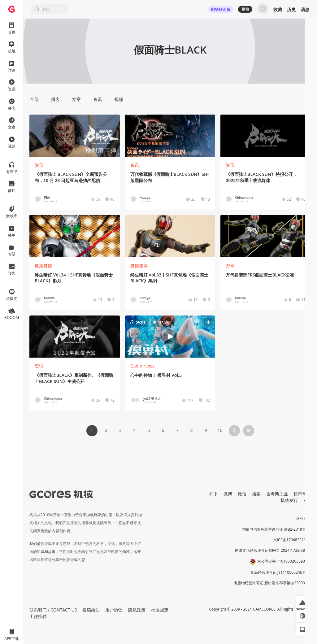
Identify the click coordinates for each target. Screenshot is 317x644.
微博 (228, 494)
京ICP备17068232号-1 (292, 540)
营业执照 (303, 518)
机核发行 (289, 500)
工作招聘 (38, 616)
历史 (291, 9)
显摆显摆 (43, 265)
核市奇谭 (302, 494)
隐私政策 (137, 610)
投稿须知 (91, 610)
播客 (256, 494)
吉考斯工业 (277, 494)
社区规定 (160, 610)
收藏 (278, 9)
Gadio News (142, 366)
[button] (170, 337)
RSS (307, 500)
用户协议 (114, 610)
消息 (305, 9)
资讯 (39, 165)
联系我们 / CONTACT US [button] (53, 610)
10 (220, 430)
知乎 (214, 494)
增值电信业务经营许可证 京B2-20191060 (276, 529)
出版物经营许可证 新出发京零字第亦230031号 (272, 583)
